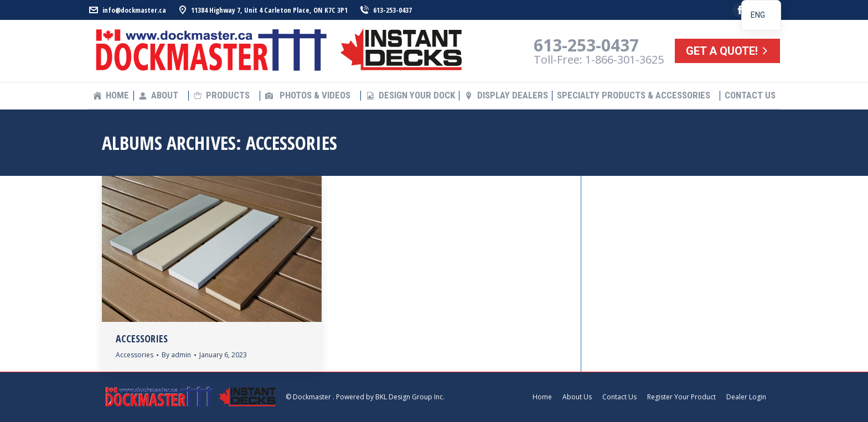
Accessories (142, 338)
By (176, 355)
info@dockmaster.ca (127, 10)
